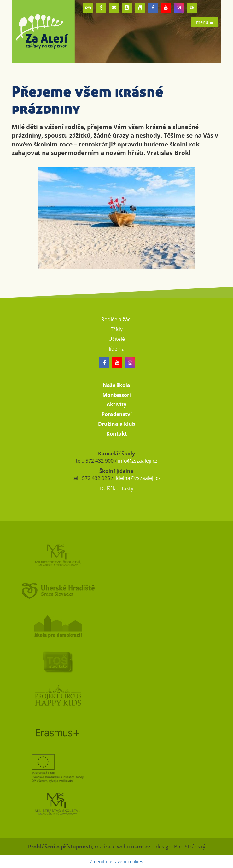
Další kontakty (117, 488)
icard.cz (141, 847)
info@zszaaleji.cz (138, 461)
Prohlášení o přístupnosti (60, 847)
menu (205, 22)
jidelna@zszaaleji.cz (138, 478)
